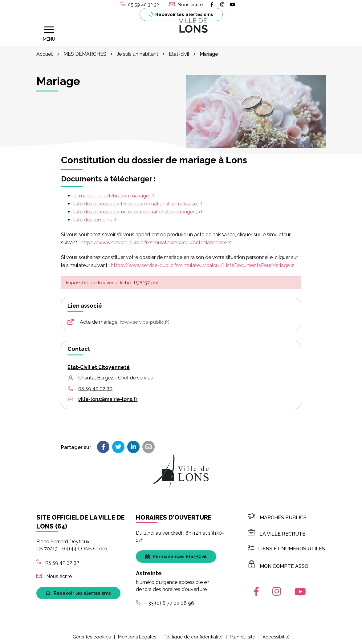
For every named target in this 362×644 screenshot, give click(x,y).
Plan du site (242, 636)
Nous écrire (54, 575)
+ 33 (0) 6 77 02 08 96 (165, 602)
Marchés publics (277, 517)
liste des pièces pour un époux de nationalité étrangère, (136, 211)
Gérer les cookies (92, 636)
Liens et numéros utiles (286, 548)
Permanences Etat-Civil (176, 556)
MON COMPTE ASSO (278, 565)
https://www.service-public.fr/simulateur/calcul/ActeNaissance (154, 242)
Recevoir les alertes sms (181, 14)
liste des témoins (93, 219)
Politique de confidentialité (193, 636)
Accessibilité (276, 636)
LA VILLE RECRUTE (277, 533)
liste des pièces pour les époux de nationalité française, (136, 203)
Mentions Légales (137, 636)
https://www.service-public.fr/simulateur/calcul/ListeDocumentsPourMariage (200, 264)
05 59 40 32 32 (58, 562)
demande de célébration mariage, (112, 195)
